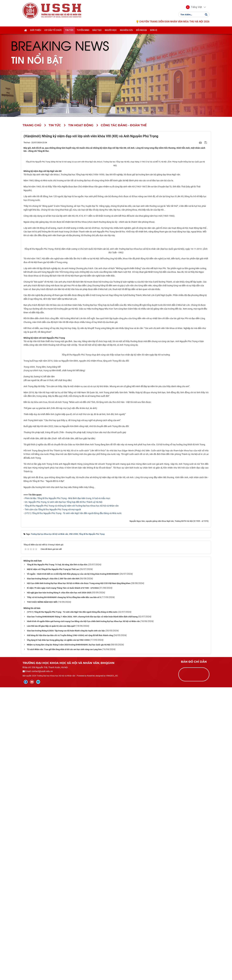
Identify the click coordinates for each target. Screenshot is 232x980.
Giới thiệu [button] (36, 31)
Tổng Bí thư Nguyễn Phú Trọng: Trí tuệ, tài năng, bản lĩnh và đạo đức (57, 857)
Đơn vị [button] (154, 31)
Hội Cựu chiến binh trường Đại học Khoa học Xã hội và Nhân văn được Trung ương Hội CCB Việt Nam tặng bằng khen (79, 876)
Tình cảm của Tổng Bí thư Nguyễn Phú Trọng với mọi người (53, 802)
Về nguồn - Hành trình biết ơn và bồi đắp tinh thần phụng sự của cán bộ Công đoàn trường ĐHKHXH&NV (73, 867)
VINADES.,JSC (112, 968)
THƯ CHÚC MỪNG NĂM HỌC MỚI (42, 895)
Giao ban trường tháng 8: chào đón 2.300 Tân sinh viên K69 (53, 871)
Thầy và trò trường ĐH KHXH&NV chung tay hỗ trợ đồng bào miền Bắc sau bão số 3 (64, 890)
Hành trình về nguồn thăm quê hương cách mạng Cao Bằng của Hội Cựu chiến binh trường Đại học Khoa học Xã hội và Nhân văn (83, 914)
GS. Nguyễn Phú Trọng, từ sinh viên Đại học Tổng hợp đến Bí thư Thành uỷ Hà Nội (63, 795)
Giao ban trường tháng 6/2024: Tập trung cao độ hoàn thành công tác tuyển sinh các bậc (66, 924)
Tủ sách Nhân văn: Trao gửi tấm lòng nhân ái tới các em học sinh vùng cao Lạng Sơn (64, 942)
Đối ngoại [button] (141, 31)
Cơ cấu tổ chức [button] (53, 31)
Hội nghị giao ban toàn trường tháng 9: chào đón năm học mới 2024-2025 (59, 885)
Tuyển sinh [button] (83, 31)
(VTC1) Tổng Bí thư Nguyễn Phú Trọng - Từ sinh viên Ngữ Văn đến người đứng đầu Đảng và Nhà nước (73, 806)
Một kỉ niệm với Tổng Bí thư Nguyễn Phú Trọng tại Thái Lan (53, 862)
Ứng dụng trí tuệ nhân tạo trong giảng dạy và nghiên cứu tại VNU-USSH (58, 933)
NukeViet (91, 968)
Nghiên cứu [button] (126, 31)
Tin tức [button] (69, 31)
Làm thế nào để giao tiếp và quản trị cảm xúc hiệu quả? (51, 919)
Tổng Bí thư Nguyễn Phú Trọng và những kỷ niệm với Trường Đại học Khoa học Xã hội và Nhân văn (72, 799)
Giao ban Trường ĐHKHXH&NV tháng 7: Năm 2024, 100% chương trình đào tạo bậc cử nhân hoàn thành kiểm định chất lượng (82, 909)
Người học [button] (111, 31)
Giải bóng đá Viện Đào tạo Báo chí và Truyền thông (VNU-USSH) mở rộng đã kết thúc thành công (70, 928)
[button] (194, 7)
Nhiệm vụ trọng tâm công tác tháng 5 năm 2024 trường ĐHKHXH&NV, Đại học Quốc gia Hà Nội (69, 938)
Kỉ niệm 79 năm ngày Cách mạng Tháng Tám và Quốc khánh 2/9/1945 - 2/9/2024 (63, 881)
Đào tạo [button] (97, 31)
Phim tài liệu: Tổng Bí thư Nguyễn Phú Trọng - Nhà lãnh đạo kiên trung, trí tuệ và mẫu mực (67, 791)
